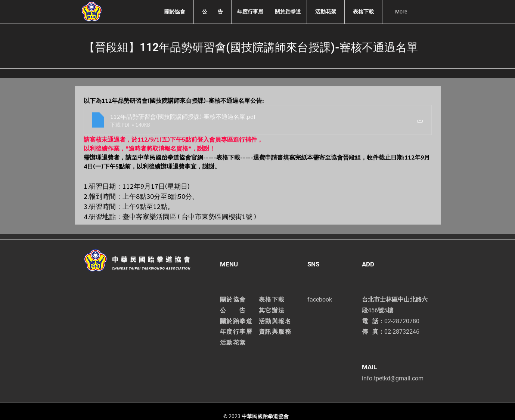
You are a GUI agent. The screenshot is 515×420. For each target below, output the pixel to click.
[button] (175, 12)
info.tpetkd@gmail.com (393, 378)
